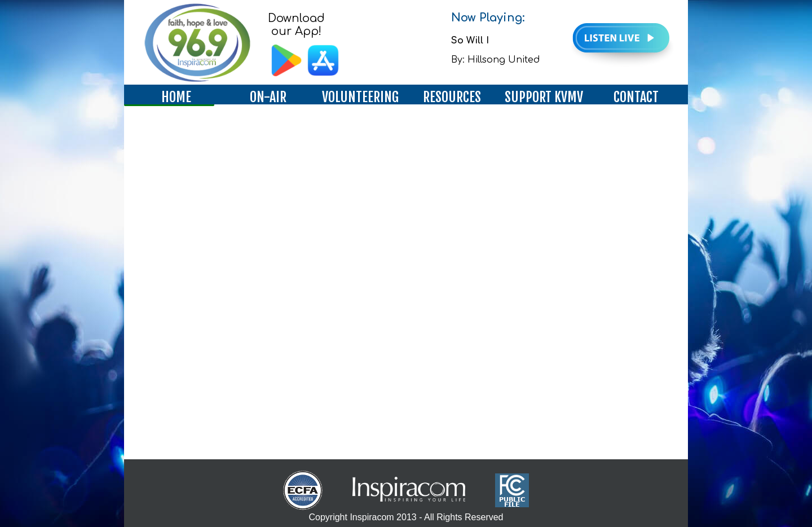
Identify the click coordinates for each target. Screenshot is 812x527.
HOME (176, 97)
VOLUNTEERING (360, 97)
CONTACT (636, 97)
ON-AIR (268, 97)
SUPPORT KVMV (544, 97)
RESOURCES (452, 97)
